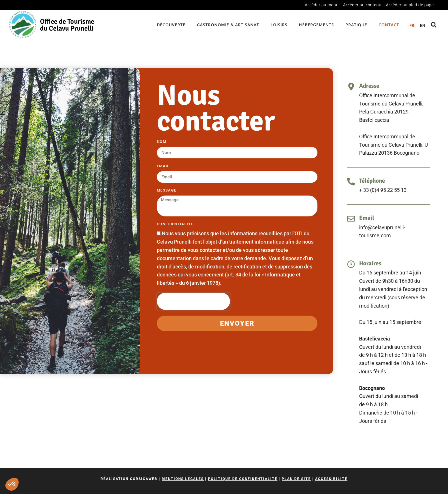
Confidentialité (175, 224)
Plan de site (296, 479)
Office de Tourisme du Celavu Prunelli (67, 25)
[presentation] (193, 301)
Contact (389, 25)
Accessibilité (331, 479)
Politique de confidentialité (243, 479)
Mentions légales (183, 479)
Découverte (171, 25)
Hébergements (316, 25)
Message (167, 190)
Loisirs (279, 25)
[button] (12, 484)
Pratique (356, 25)
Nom (162, 142)
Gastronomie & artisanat (228, 25)
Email (163, 166)
